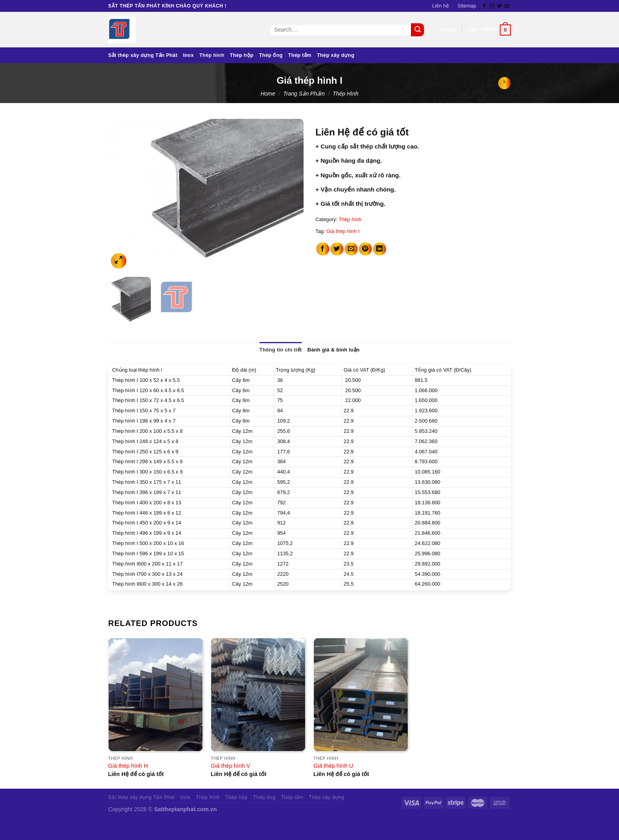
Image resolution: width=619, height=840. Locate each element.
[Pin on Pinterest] (365, 249)
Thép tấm (300, 55)
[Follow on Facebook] (484, 6)
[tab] (281, 350)
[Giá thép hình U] (361, 695)
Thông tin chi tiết (281, 350)
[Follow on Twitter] (499, 6)
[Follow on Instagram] (492, 6)
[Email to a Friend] (351, 249)
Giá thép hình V (231, 766)
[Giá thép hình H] (156, 695)
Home (268, 94)
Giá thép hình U (333, 766)
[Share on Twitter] (337, 249)
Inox (188, 55)
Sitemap (467, 6)
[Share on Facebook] (323, 249)
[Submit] (417, 30)
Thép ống (271, 55)
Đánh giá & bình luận (334, 350)
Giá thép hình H (128, 766)
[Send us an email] (507, 6)
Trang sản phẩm (304, 94)
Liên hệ (441, 6)
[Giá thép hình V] (258, 695)
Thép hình (212, 55)
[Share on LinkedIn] (380, 249)
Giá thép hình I (343, 231)
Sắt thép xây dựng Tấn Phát (143, 55)
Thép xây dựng (336, 55)
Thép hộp (242, 55)
